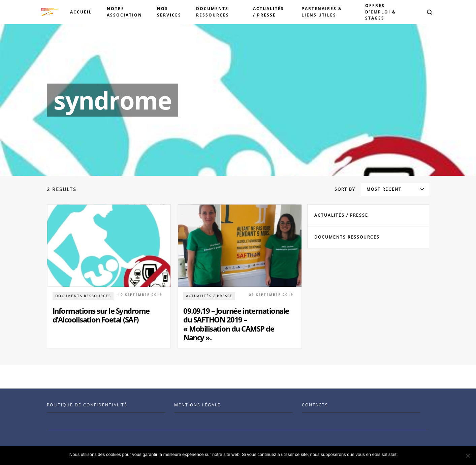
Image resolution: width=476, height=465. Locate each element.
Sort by (345, 189)
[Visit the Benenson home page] (49, 12)
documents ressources (347, 237)
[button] (430, 12)
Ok (404, 454)
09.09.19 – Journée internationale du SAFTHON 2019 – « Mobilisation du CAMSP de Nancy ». (236, 324)
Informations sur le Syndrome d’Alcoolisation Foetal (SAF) (101, 315)
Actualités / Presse (341, 215)
